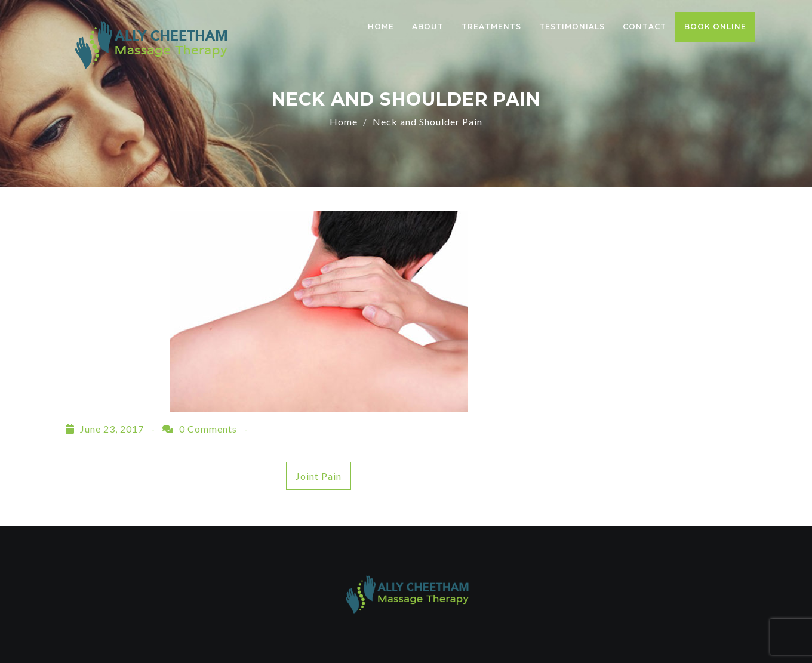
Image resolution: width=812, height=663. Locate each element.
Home (381, 27)
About (428, 27)
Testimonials (572, 27)
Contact (645, 27)
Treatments (491, 27)
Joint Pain (319, 476)
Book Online (715, 27)
